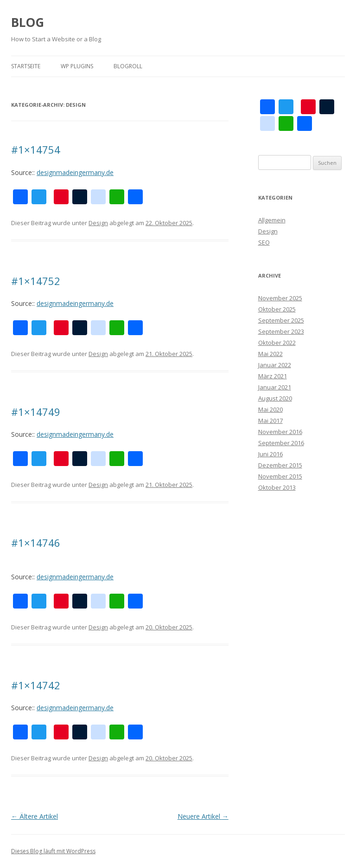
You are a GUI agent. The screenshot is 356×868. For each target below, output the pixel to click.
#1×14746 (36, 543)
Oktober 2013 (277, 487)
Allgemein (272, 220)
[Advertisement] (302, 654)
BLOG (28, 22)
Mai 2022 (270, 354)
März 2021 (273, 376)
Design (98, 223)
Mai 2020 (270, 409)
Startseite (26, 66)
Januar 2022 (275, 365)
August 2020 (275, 398)
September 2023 (281, 331)
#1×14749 (36, 412)
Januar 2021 (275, 387)
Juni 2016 (270, 454)
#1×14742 (36, 685)
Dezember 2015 (280, 465)
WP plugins (77, 66)
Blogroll (128, 66)
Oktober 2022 (277, 343)
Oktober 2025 (277, 309)
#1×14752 (36, 281)
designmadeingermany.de (75, 172)
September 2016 (281, 443)
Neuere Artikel (203, 816)
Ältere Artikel (35, 816)
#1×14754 (36, 149)
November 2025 (280, 298)
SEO (264, 242)
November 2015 (280, 476)
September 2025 (281, 320)
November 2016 (280, 432)
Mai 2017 (270, 421)
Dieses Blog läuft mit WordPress (53, 851)
